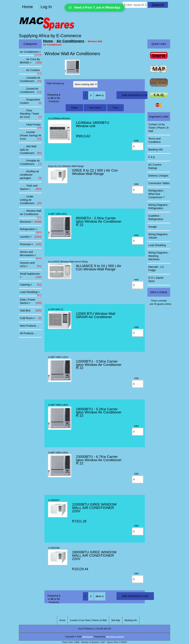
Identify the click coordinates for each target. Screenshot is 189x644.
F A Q (152, 157)
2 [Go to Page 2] (91, 95)
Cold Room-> (31, 318)
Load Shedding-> (31, 293)
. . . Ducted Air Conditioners (31, 90)
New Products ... (29, 326)
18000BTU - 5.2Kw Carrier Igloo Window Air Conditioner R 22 (99, 412)
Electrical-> (31, 222)
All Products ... (28, 333)
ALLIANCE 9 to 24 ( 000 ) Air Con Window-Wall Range (98, 268)
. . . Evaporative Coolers (31, 101)
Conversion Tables (159, 183)
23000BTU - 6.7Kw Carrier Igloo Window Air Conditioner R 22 (99, 460)
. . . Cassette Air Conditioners (31, 80)
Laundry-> (31, 237)
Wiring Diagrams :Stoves (158, 236)
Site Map (116, 620)
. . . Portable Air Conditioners (31, 162)
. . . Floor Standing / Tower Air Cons (31, 114)
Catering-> (31, 285)
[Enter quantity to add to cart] (138, 146)
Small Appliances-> (31, 276)
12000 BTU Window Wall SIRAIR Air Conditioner (96, 315)
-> (31, 53)
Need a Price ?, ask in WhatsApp (95, 7)
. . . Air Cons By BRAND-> (31, 61)
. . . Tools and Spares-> (31, 187)
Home (28, 7)
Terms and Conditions (155, 140)
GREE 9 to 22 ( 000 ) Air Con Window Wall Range (95, 172)
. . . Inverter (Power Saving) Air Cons (31, 136)
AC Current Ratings (155, 166)
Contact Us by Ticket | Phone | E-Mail (159, 128)
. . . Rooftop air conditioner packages (31, 175)
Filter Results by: (56, 83)
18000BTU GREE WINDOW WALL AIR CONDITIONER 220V (94, 555)
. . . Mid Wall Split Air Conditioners (31, 150)
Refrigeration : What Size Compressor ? (156, 194)
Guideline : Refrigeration (156, 217)
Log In (46, 7)
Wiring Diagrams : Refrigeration (159, 207)
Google (152, 227)
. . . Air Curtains (31, 71)
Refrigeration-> (31, 230)
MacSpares (88, 637)
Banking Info (156, 150)
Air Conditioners (70, 41)
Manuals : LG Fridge (156, 269)
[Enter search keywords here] (135, 5)
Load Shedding (157, 245)
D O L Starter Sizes (156, 279)
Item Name (95, 108)
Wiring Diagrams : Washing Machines (159, 256)
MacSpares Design (115, 637)
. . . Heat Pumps (31, 126)
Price (115, 108)
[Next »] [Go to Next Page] (100, 95)
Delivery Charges (158, 176)
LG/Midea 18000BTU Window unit (92, 124)
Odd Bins (31, 311)
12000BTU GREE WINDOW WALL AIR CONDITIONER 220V (94, 508)
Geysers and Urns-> (31, 265)
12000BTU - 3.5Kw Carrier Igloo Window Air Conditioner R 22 (99, 365)
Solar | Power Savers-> (31, 301)
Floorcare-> (31, 244)
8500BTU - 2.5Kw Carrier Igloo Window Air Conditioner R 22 (99, 221)
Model (74, 108)
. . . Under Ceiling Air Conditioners (31, 200)
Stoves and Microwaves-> (31, 255)
